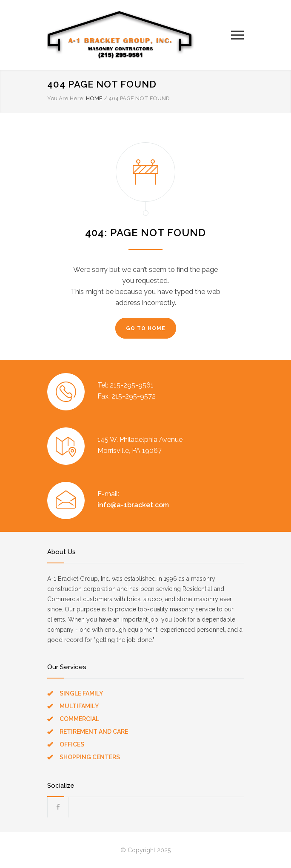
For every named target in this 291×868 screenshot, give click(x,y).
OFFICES (72, 744)
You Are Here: (66, 98)
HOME (94, 98)
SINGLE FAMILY (81, 693)
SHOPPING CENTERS (90, 757)
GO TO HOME (146, 328)
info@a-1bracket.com (133, 505)
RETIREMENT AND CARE (94, 732)
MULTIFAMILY (79, 706)
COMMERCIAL (79, 719)
